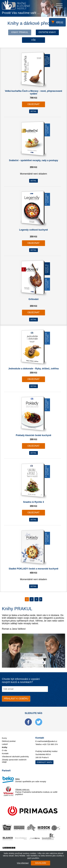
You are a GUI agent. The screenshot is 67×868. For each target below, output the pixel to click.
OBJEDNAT (34, 104)
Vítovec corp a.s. (23, 789)
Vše (33, 40)
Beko (18, 779)
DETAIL (33, 111)
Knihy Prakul (20, 32)
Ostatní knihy (47, 32)
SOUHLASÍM (41, 863)
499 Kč (60, 22)
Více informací (23, 863)
